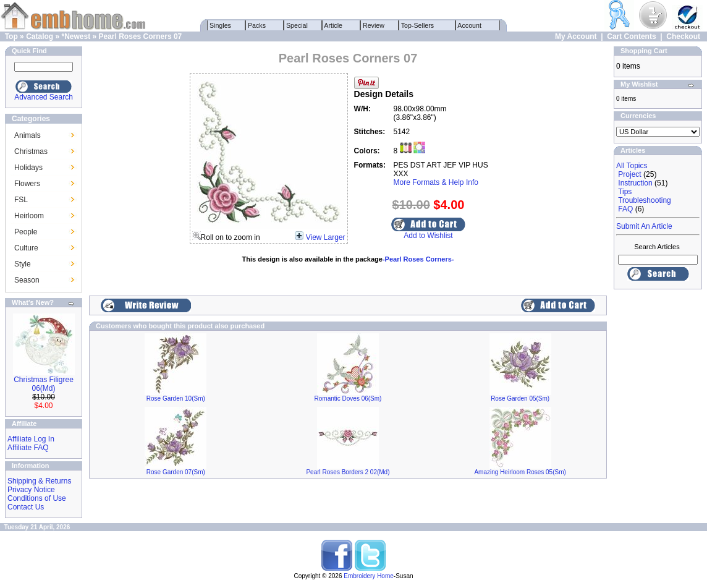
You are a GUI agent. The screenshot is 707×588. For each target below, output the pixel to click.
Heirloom (29, 216)
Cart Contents (631, 36)
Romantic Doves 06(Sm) (348, 398)
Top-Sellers (417, 25)
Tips (625, 192)
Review (374, 25)
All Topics (632, 166)
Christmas (31, 151)
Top (11, 36)
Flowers (27, 184)
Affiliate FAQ (28, 448)
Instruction (635, 183)
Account (470, 25)
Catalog (40, 36)
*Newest (76, 36)
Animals (28, 135)
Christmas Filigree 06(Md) (44, 384)
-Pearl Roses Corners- (418, 259)
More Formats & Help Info (436, 182)
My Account (576, 36)
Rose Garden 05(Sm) (520, 398)
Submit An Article (644, 226)
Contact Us (26, 507)
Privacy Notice (31, 490)
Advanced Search (44, 97)
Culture (26, 248)
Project (629, 174)
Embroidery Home (369, 576)
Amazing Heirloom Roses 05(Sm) (520, 472)
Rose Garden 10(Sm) (176, 398)
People (26, 232)
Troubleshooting (645, 200)
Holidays (28, 168)
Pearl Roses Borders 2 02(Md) (348, 472)
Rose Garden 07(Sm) (176, 472)
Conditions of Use (37, 498)
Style (23, 264)
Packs (257, 25)
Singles (220, 25)
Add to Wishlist (428, 236)
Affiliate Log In (31, 439)
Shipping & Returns (39, 481)
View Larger (326, 237)
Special (297, 25)
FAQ (625, 209)
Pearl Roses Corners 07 (141, 36)
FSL (21, 200)
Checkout (683, 36)
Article (333, 25)
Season (27, 280)
